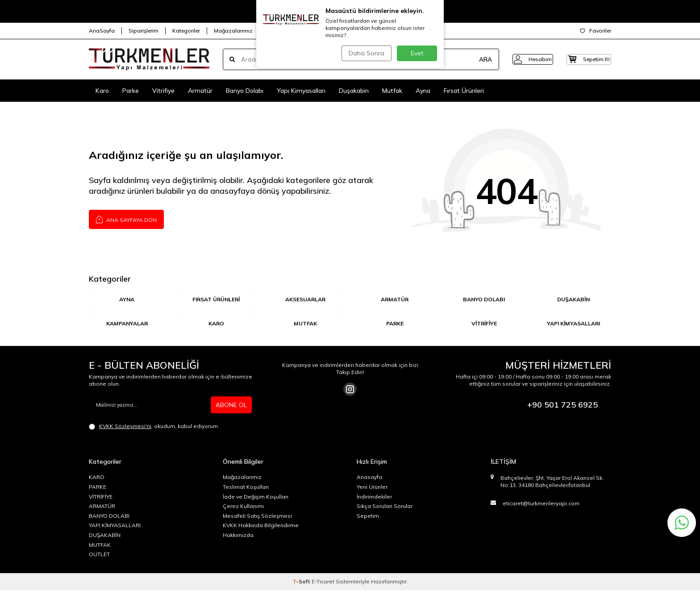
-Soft (302, 582)
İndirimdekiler (374, 497)
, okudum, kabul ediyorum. (154, 427)
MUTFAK (305, 324)
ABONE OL (231, 406)
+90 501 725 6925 (562, 406)
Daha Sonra (365, 53)
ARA (472, 59)
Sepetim (368, 517)
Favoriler (596, 31)
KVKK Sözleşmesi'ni (125, 427)
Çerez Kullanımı (243, 507)
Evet (417, 53)
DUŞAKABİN (573, 300)
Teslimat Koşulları (246, 488)
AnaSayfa (102, 31)
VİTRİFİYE (484, 324)
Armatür (200, 91)
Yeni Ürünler (372, 488)
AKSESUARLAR (305, 300)
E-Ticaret (323, 582)
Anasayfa (369, 478)
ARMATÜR (395, 300)
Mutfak (392, 91)
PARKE (98, 488)
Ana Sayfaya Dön (126, 219)
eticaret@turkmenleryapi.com (541, 504)
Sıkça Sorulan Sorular (385, 507)
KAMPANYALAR (127, 324)
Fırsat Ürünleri (464, 91)
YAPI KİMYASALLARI (573, 324)
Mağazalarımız (233, 31)
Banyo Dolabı (245, 91)
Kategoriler (186, 31)
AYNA (127, 300)
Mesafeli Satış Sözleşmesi (257, 517)
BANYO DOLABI (484, 300)
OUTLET (99, 555)
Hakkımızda (238, 536)
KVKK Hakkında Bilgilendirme (261, 526)
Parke (131, 91)
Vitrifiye (163, 91)
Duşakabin (354, 91)
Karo (102, 91)
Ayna (423, 91)
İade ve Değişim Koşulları (256, 497)
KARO (216, 324)
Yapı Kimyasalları (301, 91)
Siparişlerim (144, 31)
